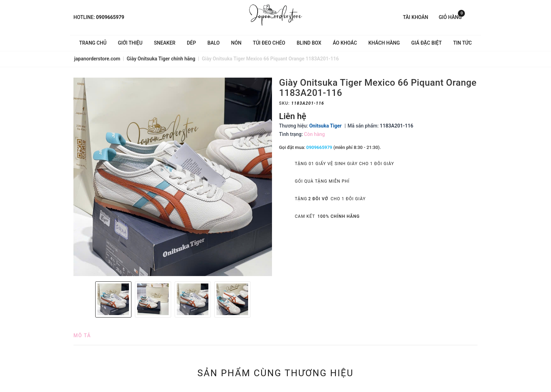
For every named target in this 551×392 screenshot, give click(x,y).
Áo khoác (345, 43)
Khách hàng (384, 43)
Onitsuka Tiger (325, 126)
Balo (213, 43)
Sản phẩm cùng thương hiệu (276, 373)
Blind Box (309, 43)
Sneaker (165, 43)
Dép (192, 43)
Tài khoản (415, 17)
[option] (173, 177)
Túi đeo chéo (269, 43)
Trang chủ (93, 43)
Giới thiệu (130, 43)
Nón (236, 43)
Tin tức (463, 43)
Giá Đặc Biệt (426, 43)
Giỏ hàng (452, 17)
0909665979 (110, 17)
